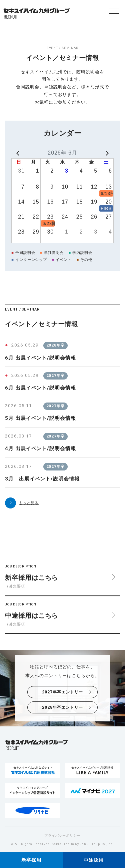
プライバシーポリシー (62, 836)
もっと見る (29, 503)
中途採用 (94, 860)
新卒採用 (31, 860)
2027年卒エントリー (62, 692)
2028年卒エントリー (62, 707)
